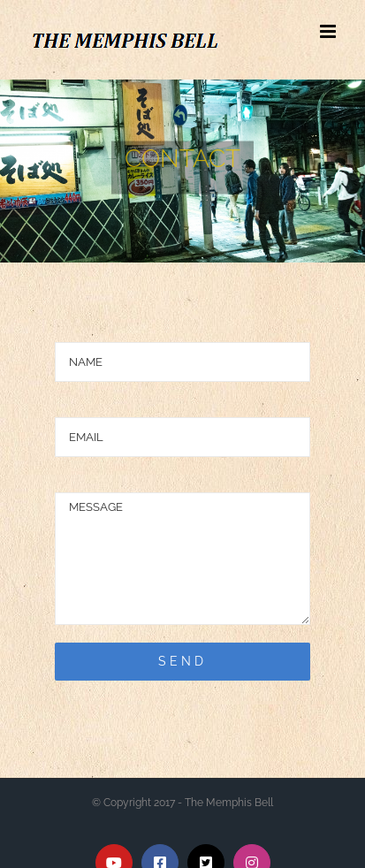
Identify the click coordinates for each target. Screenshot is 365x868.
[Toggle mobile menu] (329, 31)
